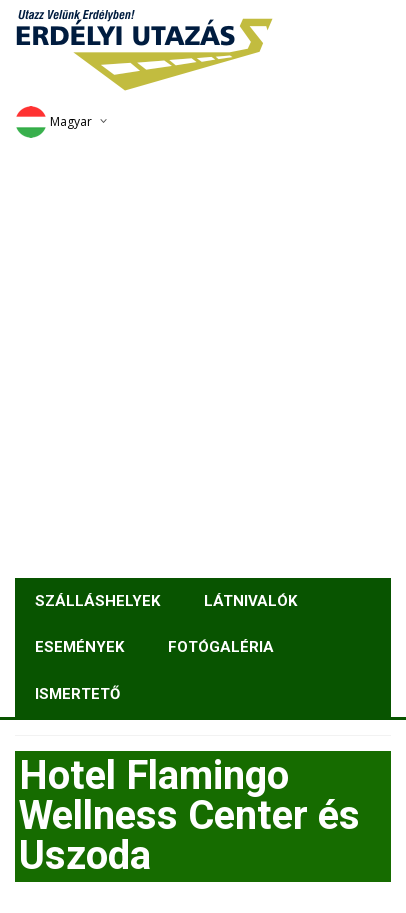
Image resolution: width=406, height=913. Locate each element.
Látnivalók (250, 601)
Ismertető (77, 694)
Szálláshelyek (97, 601)
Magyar (53, 121)
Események (79, 647)
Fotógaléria (221, 647)
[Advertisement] (203, 355)
